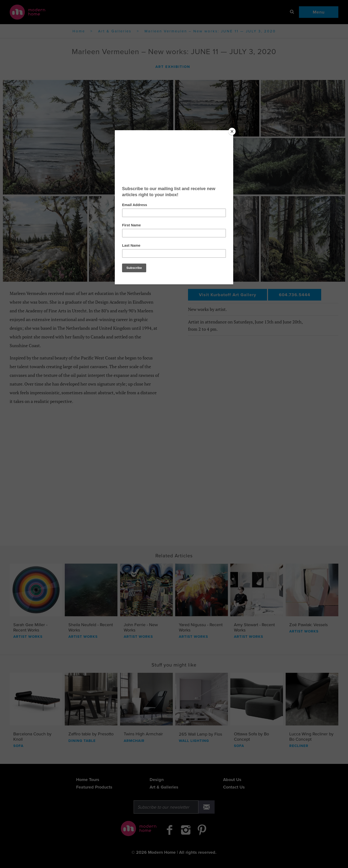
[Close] (232, 131)
